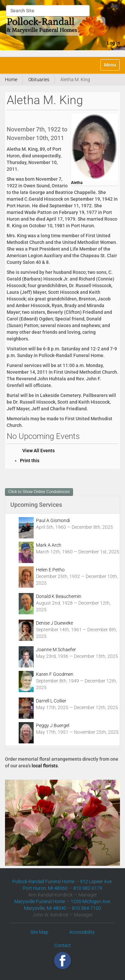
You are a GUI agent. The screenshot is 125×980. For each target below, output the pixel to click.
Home (11, 80)
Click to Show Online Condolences (39, 492)
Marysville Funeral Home (40, 901)
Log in (113, 43)
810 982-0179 (88, 888)
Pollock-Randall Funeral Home (43, 882)
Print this (30, 461)
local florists (45, 766)
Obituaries (39, 80)
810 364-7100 (86, 908)
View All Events (38, 451)
